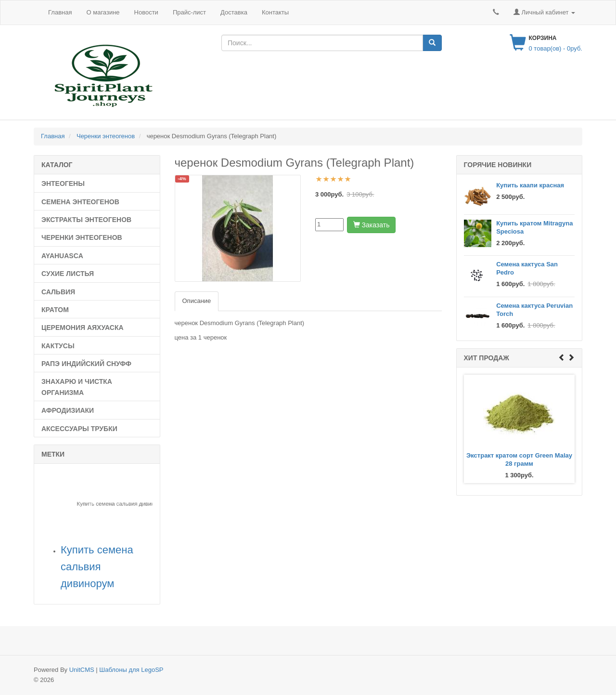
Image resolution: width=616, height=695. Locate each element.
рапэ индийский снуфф (86, 364)
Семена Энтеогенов (80, 202)
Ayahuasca (62, 256)
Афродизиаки (68, 410)
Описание (197, 301)
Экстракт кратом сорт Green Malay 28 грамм (519, 459)
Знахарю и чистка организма (77, 387)
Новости (146, 12)
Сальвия (58, 292)
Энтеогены (63, 184)
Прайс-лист (189, 12)
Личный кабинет (544, 12)
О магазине (103, 12)
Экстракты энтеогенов (86, 220)
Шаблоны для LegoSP (131, 670)
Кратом (55, 310)
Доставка (234, 12)
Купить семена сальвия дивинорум (97, 567)
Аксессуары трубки (79, 429)
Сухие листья (68, 274)
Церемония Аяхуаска (83, 328)
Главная (60, 12)
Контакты (275, 12)
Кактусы (58, 346)
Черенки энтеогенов (82, 237)
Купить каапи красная (530, 185)
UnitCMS (82, 670)
